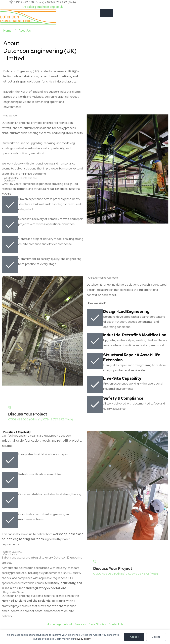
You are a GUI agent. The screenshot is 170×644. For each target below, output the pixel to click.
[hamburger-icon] (107, 13)
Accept (134, 637)
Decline (156, 637)
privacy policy (83, 639)
